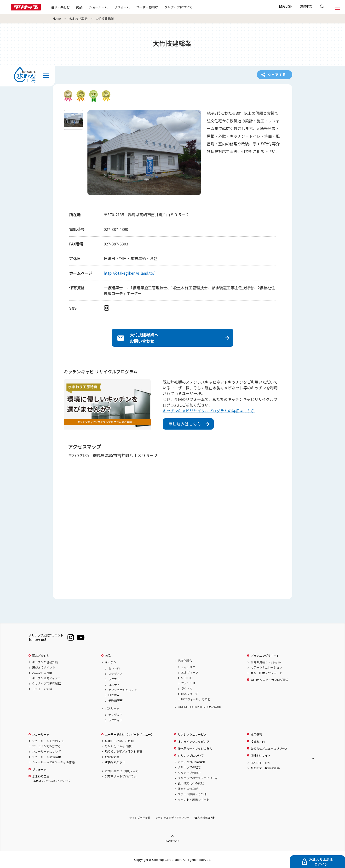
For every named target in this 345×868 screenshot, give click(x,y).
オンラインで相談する (46, 746)
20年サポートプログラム (121, 776)
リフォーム (122, 7)
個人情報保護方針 (205, 818)
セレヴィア (115, 715)
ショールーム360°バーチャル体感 (53, 762)
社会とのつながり (189, 789)
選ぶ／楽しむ (41, 656)
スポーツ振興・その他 (192, 794)
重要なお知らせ (115, 762)
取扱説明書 (112, 757)
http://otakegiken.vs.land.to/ (129, 273)
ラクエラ (114, 679)
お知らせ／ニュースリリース (269, 749)
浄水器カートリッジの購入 (195, 749)
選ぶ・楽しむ (60, 7)
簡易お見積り (266, 662)
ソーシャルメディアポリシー (172, 818)
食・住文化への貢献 (191, 783)
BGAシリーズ (190, 694)
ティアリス (188, 667)
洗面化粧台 (185, 661)
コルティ (114, 685)
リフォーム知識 (42, 689)
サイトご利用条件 (140, 818)
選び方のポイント (44, 667)
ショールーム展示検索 (46, 757)
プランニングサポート (265, 656)
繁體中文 (306, 6)
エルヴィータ (190, 672)
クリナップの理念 (189, 767)
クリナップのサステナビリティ (198, 778)
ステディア (115, 674)
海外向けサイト (261, 755)
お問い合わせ (122, 771)
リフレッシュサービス (192, 734)
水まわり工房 (78, 19)
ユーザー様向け (147, 7)
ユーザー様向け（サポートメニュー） (129, 734)
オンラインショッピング (194, 742)
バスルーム (112, 708)
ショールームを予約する (48, 741)
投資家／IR (258, 742)
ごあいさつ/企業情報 (191, 762)
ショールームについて (46, 751)
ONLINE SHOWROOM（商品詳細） (200, 707)
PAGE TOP (172, 841)
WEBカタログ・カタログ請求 (270, 680)
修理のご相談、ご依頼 (119, 741)
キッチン (111, 662)
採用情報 (256, 734)
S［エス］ (188, 678)
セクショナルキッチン (123, 690)
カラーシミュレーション (266, 667)
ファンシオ (188, 683)
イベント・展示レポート (194, 800)
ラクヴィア (115, 720)
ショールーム (98, 7)
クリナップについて (178, 7)
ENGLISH (286, 6)
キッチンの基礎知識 (45, 662)
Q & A (119, 746)
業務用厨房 (115, 701)
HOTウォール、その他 (196, 699)
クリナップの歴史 (189, 773)
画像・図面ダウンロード (266, 673)
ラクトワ (187, 688)
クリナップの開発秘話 (46, 683)
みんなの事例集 (42, 673)
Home (57, 19)
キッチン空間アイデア (46, 678)
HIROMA (114, 695)
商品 (108, 656)
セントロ (114, 668)
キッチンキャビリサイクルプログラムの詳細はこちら (209, 411)
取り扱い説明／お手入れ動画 (124, 751)
